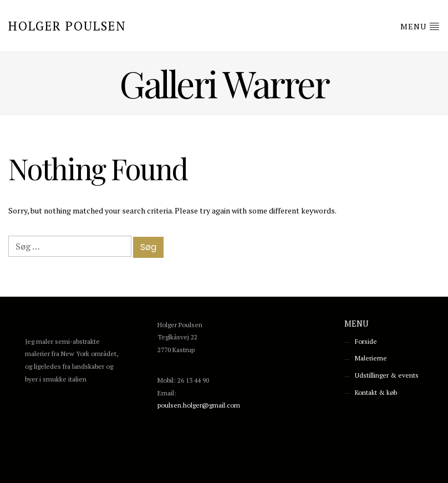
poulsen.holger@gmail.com (199, 405)
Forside (366, 341)
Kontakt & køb (376, 392)
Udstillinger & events (387, 375)
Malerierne (371, 358)
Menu (420, 26)
